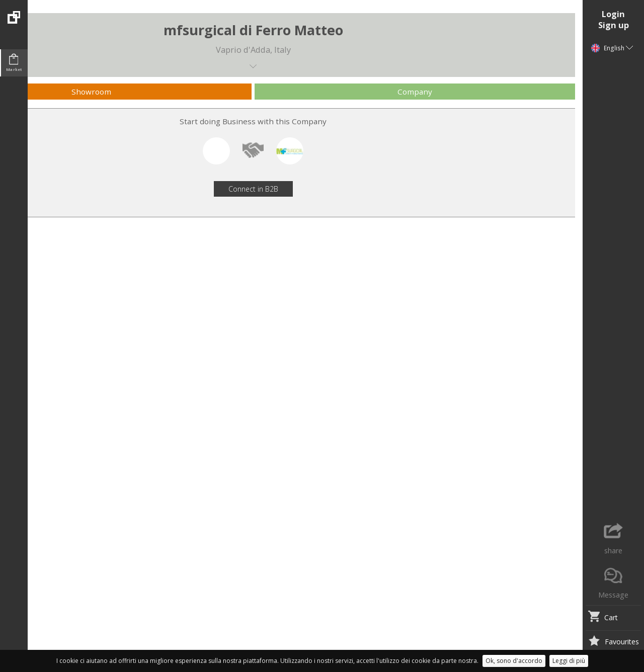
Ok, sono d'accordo (514, 661)
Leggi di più (569, 661)
